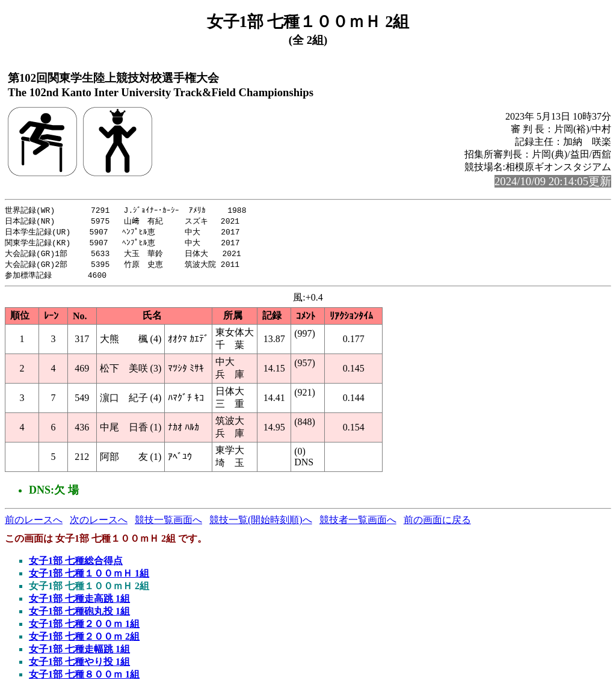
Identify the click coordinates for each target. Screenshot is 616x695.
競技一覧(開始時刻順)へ (261, 524)
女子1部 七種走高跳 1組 (79, 603)
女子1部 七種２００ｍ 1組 (84, 628)
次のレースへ (99, 524)
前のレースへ (34, 524)
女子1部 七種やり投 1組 (79, 666)
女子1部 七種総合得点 (76, 565)
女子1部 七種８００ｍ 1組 (84, 678)
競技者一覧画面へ (358, 524)
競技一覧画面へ (168, 524)
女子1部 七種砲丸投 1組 (79, 615)
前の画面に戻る (437, 524)
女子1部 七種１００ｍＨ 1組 (89, 577)
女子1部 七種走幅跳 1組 (79, 653)
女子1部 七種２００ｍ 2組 (84, 641)
